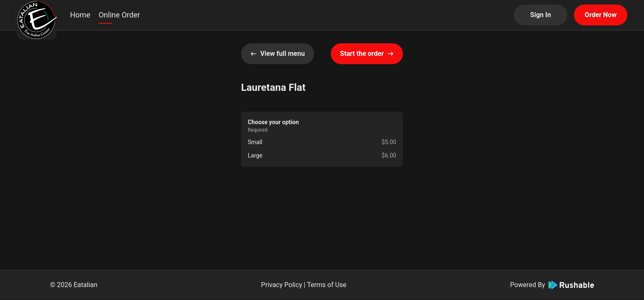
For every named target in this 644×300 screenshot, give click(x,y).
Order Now (601, 15)
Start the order (367, 54)
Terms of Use (327, 285)
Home (80, 15)
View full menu (278, 54)
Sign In (541, 15)
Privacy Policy (282, 285)
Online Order (119, 15)
